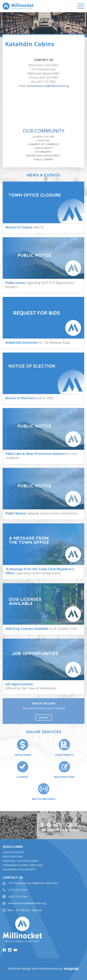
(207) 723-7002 (18, 898)
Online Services (13, 854)
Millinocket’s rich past (62, 830)
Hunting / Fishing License (20, 862)
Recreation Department (43, 155)
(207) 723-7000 (18, 891)
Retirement (43, 152)
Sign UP (44, 717)
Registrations (13, 858)
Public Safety (43, 148)
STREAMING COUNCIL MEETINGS (23, 867)
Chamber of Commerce (43, 144)
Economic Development (19, 871)
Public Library (43, 159)
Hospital (43, 140)
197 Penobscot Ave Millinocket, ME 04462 (33, 885)
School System (43, 137)
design (71, 968)
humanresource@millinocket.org (48, 86)
